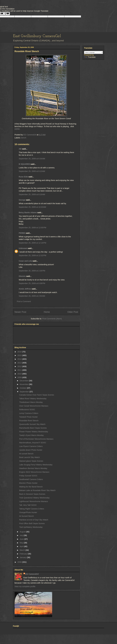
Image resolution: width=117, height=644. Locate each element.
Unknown (23, 248)
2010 (20, 374)
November (24, 384)
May (22, 543)
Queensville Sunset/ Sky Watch (32, 424)
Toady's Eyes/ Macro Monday (32, 435)
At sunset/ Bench (26, 454)
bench (24, 138)
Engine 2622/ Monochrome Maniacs (34, 472)
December (24, 381)
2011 (20, 370)
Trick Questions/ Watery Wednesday (34, 498)
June (22, 539)
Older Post (73, 312)
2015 (20, 355)
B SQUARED (24, 164)
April (22, 546)
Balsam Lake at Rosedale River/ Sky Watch (37, 490)
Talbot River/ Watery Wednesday (33, 399)
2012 (20, 366)
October (23, 388)
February (24, 554)
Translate (90, 57)
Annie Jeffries (25, 289)
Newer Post (20, 312)
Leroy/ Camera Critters (29, 413)
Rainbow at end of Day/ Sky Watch (34, 520)
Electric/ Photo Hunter (28, 483)
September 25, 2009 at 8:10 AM (32, 171)
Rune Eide (23, 177)
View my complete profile (25, 586)
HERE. (17, 129)
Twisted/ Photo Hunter (29, 417)
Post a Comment (24, 301)
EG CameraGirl (32, 574)
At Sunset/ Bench (27, 516)
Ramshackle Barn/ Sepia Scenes (33, 428)
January (23, 557)
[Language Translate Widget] (93, 52)
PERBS (22, 233)
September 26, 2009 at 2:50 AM (32, 296)
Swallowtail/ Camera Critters (31, 479)
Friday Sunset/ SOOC (28, 476)
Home (47, 312)
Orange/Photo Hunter (28, 512)
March (23, 550)
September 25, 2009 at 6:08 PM (32, 283)
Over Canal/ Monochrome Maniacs (34, 406)
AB (20, 149)
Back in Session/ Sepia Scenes (32, 494)
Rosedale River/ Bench (29, 421)
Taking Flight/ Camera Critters (32, 509)
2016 (20, 352)
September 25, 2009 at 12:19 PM (33, 243)
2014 (20, 359)
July (22, 535)
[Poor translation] (7, 14)
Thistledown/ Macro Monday (31, 402)
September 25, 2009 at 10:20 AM (32, 207)
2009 (20, 377)
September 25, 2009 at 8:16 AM (32, 194)
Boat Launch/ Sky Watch (30, 457)
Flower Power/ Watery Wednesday (34, 432)
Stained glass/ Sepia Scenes (31, 461)
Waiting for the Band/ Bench (31, 487)
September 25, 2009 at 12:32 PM (33, 255)
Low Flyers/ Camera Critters (31, 446)
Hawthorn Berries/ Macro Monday (33, 468)
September (24, 392)
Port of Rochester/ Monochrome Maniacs (36, 439)
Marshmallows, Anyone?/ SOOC (33, 443)
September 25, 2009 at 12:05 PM (33, 228)
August (23, 532)
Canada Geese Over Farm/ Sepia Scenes (37, 395)
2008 (20, 562)
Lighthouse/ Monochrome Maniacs (34, 501)
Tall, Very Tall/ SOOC (28, 505)
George (22, 200)
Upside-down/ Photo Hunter (31, 450)
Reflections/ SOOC (27, 410)
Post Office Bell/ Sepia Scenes (32, 523)
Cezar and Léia (25, 261)
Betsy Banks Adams (28, 213)
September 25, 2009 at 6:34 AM (32, 159)
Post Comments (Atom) (52, 319)
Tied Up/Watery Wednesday (31, 527)
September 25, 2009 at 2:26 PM (32, 271)
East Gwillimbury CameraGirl (37, 36)
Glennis (22, 276)
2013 (20, 363)
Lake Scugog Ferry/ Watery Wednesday (36, 465)
